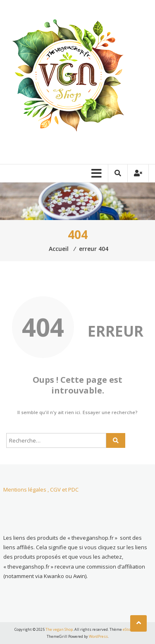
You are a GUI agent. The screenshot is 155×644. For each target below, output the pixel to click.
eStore (128, 629)
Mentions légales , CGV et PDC (41, 489)
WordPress (98, 636)
